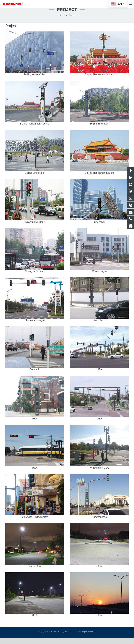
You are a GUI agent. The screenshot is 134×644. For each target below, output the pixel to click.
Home (62, 21)
